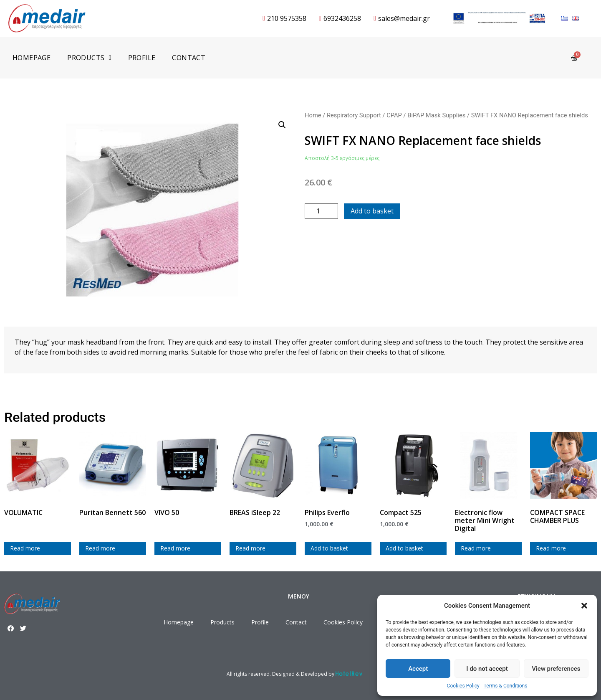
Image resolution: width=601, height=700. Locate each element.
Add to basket (372, 211)
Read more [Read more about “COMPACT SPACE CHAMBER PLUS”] (551, 548)
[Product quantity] (321, 211)
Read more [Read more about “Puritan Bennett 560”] (100, 548)
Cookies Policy (463, 686)
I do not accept (487, 669)
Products (89, 58)
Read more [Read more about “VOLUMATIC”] (25, 548)
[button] (584, 606)
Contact (189, 58)
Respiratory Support (354, 115)
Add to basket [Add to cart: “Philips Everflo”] (329, 548)
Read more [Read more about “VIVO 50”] (175, 548)
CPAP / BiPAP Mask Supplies (426, 115)
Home (313, 115)
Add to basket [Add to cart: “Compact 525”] (404, 548)
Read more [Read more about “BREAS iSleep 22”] (250, 548)
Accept (418, 669)
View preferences (556, 669)
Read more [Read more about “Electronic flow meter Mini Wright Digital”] (476, 548)
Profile (142, 58)
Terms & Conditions (506, 686)
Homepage (32, 58)
